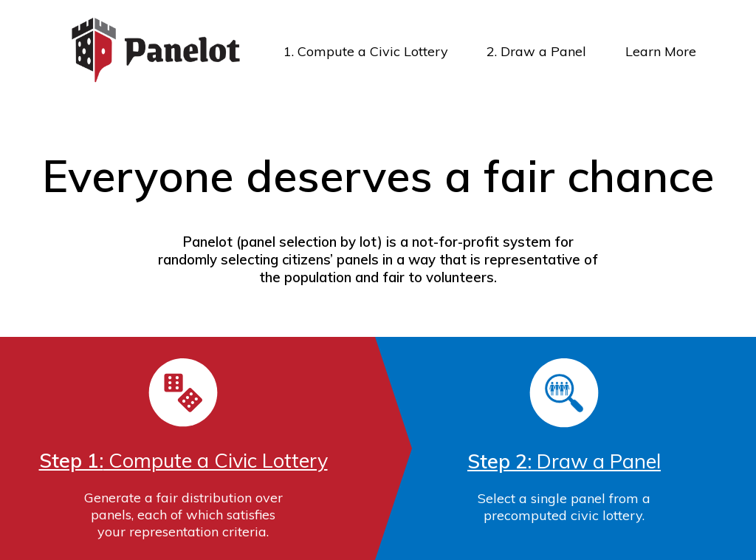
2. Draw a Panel (536, 51)
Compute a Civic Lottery (183, 460)
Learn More (661, 51)
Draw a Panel (564, 461)
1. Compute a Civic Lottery (366, 51)
